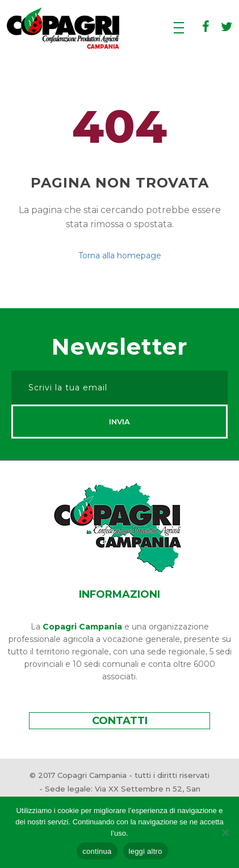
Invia (119, 422)
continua (97, 851)
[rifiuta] (225, 832)
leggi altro (146, 851)
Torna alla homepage (120, 256)
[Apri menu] (179, 29)
